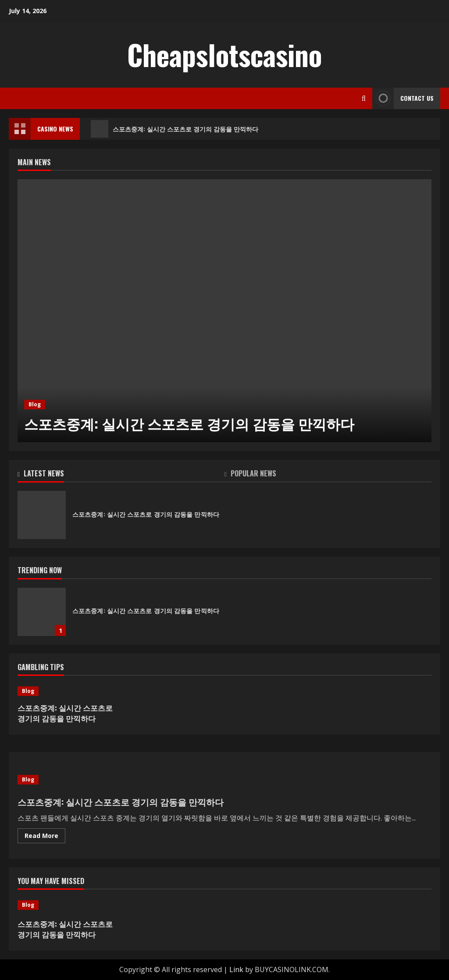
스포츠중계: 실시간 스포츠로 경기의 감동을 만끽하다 (175, 129)
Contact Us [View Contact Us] (403, 98)
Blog (35, 404)
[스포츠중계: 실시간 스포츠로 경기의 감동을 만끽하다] (224, 311)
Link (236, 969)
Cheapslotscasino (224, 54)
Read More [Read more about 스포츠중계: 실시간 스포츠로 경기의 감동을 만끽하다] (45, 837)
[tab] (121, 475)
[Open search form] (364, 98)
